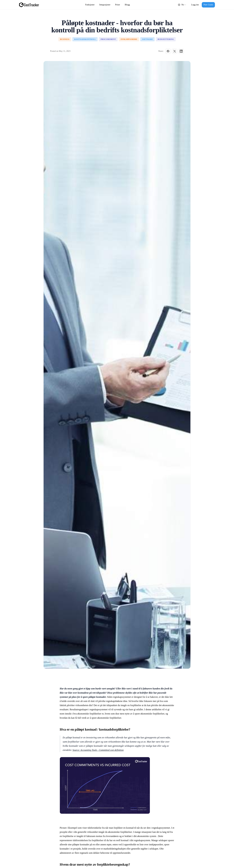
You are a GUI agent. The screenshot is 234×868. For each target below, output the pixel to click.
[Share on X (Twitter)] (175, 51)
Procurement (108, 39)
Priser (118, 5)
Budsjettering (166, 39)
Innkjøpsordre (129, 39)
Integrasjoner (105, 5)
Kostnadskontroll (85, 39)
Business (65, 39)
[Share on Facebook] (168, 51)
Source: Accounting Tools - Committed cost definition (98, 750)
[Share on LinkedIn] (181, 51)
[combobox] (182, 5)
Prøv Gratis (208, 5)
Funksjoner (90, 5)
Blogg (127, 5)
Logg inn (195, 5)
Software (147, 39)
